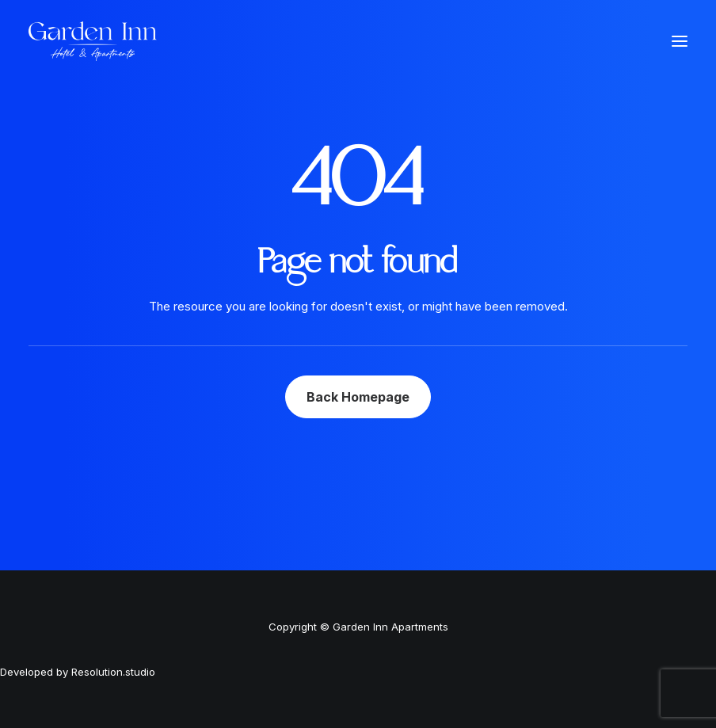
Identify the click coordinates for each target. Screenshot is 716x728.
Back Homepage (358, 397)
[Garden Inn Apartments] (93, 41)
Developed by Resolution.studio (78, 672)
